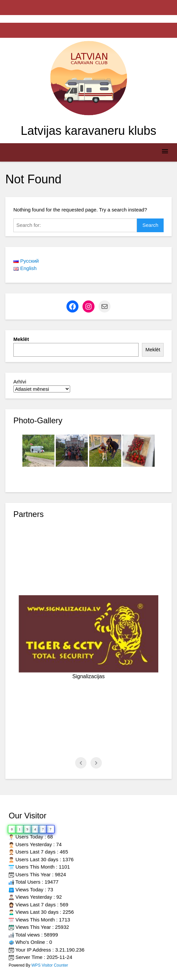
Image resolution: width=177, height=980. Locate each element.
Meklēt (21, 339)
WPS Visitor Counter (50, 965)
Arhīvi (20, 382)
